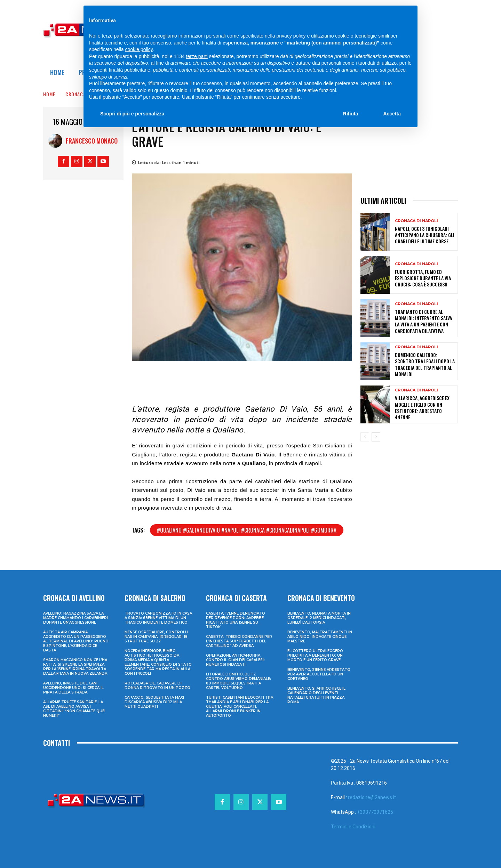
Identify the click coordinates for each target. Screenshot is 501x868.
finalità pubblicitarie (130, 70)
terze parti (197, 56)
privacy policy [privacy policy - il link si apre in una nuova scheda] (291, 36)
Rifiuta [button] (351, 114)
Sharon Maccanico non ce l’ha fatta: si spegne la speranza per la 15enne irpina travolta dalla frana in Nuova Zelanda (75, 667)
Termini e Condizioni (353, 827)
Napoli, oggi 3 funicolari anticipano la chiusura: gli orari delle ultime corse (425, 235)
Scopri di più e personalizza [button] (132, 114)
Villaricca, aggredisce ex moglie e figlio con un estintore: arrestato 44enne (422, 407)
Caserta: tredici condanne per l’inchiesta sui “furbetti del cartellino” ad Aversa (239, 641)
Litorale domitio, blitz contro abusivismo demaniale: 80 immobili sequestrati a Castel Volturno (238, 681)
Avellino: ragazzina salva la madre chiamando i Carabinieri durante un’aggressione (75, 618)
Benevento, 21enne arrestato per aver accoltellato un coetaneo (319, 674)
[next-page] (376, 437)
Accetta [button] (392, 114)
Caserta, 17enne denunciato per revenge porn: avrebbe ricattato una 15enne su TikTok (236, 620)
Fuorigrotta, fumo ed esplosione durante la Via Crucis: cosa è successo (423, 278)
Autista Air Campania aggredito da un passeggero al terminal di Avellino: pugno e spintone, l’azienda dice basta (76, 641)
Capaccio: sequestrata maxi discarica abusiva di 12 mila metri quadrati (154, 702)
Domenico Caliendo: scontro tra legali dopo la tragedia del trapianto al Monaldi (425, 364)
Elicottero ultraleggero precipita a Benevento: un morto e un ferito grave (315, 655)
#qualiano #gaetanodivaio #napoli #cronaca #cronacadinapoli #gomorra (247, 530)
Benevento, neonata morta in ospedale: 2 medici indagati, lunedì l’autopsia (319, 618)
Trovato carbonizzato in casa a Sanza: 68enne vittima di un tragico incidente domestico (158, 618)
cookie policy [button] (139, 49)
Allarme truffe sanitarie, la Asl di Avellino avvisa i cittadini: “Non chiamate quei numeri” (74, 709)
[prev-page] (365, 437)
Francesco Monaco (92, 141)
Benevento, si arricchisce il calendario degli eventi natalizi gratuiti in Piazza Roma (316, 695)
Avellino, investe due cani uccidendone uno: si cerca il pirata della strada (73, 688)
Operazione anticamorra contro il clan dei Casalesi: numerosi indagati (235, 660)
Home (49, 94)
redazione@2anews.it (372, 797)
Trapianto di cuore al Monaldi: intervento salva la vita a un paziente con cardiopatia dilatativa (423, 321)
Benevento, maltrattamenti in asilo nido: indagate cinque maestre (320, 637)
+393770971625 (375, 812)
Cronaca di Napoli (416, 221)
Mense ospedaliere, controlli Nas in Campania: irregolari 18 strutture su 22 (156, 637)
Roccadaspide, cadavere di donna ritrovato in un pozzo (157, 686)
